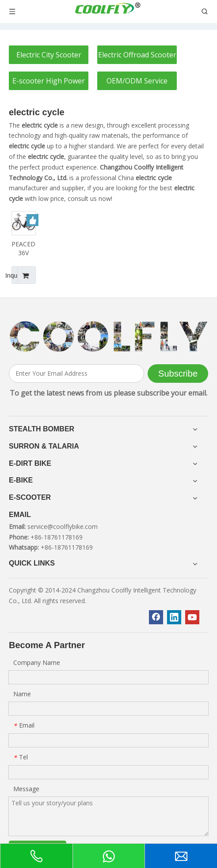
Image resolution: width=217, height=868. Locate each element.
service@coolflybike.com (63, 526)
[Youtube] (192, 617)
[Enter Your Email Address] (76, 374)
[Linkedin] (174, 617)
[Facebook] (156, 617)
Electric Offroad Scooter (137, 55)
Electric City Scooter (49, 55)
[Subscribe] (178, 374)
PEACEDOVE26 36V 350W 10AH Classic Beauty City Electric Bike (24, 249)
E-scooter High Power (49, 81)
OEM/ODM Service (137, 81)
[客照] (108, 337)
